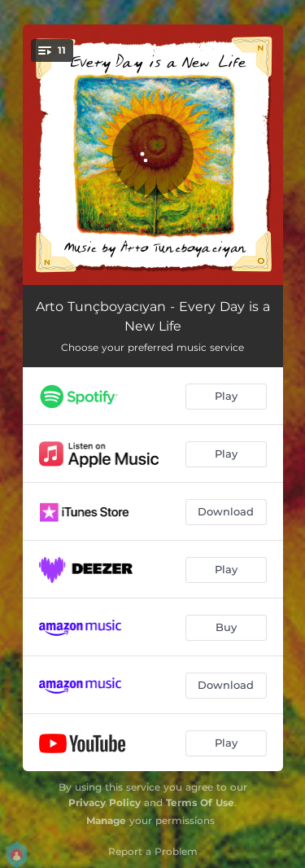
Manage (106, 820)
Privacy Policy (105, 802)
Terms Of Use (200, 802)
